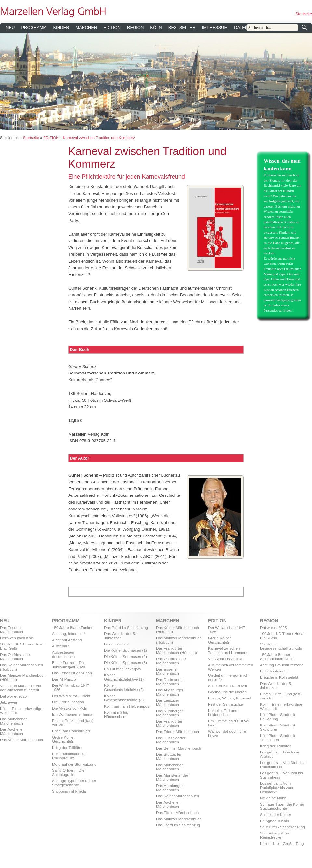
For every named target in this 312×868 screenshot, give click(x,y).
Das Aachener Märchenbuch (12, 731)
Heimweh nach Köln (17, 638)
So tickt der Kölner (276, 814)
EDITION (112, 27)
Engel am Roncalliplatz (71, 731)
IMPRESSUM (215, 27)
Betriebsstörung (273, 671)
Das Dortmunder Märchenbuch (170, 682)
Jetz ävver (9, 702)
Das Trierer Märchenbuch (177, 732)
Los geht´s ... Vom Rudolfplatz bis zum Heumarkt (277, 787)
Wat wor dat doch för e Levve (227, 733)
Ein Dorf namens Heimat (73, 714)
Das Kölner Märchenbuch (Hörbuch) (21, 667)
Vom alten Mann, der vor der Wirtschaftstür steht (21, 688)
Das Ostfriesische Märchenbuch (15, 657)
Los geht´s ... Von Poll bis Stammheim (281, 775)
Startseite (304, 14)
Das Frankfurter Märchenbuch (169, 723)
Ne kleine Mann (273, 798)
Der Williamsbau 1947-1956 (71, 687)
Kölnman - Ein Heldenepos (127, 706)
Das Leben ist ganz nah (72, 673)
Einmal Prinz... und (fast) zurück (73, 723)
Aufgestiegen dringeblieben (63, 654)
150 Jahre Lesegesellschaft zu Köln (281, 646)
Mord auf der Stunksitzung (74, 764)
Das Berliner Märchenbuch (178, 748)
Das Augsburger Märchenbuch (170, 692)
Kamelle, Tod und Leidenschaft (223, 712)
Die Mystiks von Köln (70, 708)
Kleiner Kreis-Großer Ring (282, 843)
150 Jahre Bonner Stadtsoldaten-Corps (277, 657)
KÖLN (156, 27)
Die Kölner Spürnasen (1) (125, 650)
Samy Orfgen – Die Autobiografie (68, 772)
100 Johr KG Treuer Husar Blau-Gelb (22, 646)
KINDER (61, 27)
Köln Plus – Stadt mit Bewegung (278, 717)
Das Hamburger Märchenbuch (169, 788)
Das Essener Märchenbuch (12, 630)
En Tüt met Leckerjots (122, 669)
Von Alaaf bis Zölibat (225, 659)
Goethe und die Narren (227, 692)
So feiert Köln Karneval (227, 686)
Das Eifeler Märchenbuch (177, 813)
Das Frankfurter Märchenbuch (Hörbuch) (176, 650)
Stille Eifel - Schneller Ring (282, 827)
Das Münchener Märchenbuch (13, 721)
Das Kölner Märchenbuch (21, 740)
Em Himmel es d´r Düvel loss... (229, 723)
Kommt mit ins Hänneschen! (116, 714)
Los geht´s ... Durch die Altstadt (280, 754)
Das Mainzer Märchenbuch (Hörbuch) (23, 677)
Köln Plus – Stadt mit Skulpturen (278, 727)
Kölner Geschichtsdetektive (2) (124, 687)
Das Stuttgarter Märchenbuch (169, 756)
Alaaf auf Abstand (67, 640)
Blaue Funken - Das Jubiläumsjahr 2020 (69, 665)
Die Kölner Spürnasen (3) (125, 663)
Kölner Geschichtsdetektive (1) (124, 677)
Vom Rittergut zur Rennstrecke (275, 835)
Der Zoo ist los (116, 644)
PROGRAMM (34, 27)
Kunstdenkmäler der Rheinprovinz (69, 756)
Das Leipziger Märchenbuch (168, 702)
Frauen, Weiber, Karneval (229, 698)
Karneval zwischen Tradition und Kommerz (99, 137)
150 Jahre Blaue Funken (73, 627)
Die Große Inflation (68, 702)
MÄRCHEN (86, 27)
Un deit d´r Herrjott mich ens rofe (228, 677)
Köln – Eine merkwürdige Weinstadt (21, 711)
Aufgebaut (61, 646)
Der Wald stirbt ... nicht (71, 696)
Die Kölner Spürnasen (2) (125, 656)
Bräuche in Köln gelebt (279, 677)
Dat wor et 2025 (13, 696)
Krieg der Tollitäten (68, 747)
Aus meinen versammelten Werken (230, 667)
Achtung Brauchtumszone (282, 665)
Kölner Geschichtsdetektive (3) (124, 698)
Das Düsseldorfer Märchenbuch (171, 740)
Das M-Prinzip (64, 679)
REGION (135, 27)
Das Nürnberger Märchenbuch (169, 713)
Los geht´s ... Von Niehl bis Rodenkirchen (283, 765)
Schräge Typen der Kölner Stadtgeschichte (74, 783)
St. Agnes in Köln (274, 821)
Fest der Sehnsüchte (226, 704)
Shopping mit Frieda (69, 791)
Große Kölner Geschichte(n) (64, 739)
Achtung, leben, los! (69, 634)
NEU (10, 27)
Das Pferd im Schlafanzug (126, 627)
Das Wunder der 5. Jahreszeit (120, 636)
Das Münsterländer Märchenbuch (172, 777)
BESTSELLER (182, 27)
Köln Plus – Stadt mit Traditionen (278, 738)
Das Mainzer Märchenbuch (179, 819)
